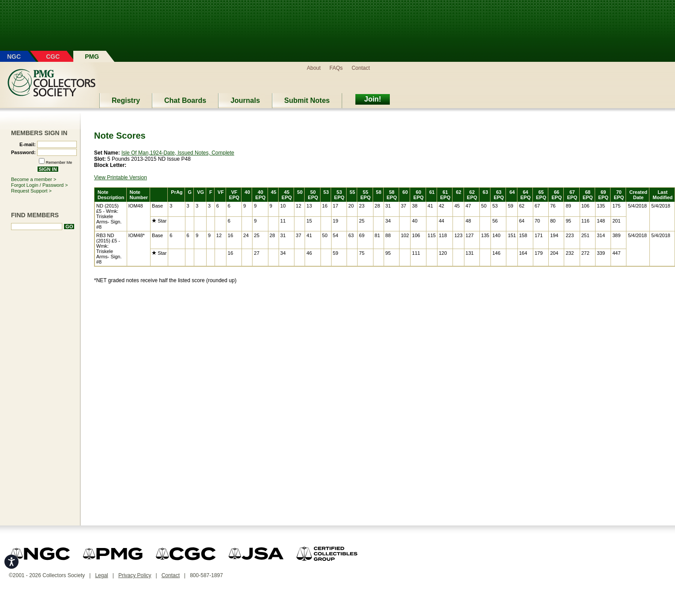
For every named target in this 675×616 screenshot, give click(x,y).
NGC (14, 57)
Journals (245, 100)
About (314, 68)
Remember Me (59, 163)
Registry (126, 100)
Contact (360, 68)
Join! (373, 99)
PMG (92, 57)
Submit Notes (307, 100)
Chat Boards (185, 100)
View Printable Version (121, 178)
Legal (101, 575)
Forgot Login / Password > (40, 185)
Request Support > (31, 191)
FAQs (336, 68)
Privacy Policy (135, 575)
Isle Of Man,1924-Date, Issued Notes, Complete (178, 153)
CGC (53, 57)
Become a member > (34, 179)
